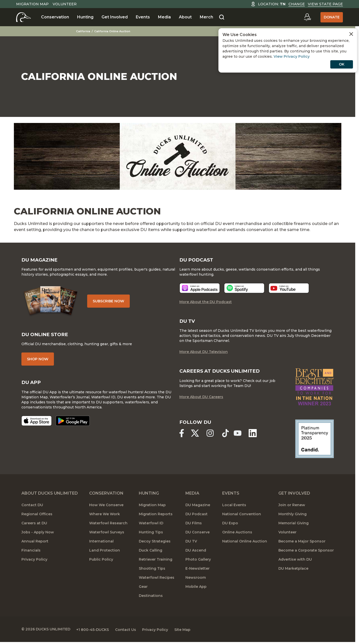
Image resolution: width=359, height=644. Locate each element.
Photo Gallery (198, 562)
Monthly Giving (292, 517)
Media (164, 17)
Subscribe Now (111, 302)
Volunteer (65, 4)
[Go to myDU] (307, 17)
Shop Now (38, 362)
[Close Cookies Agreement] (351, 34)
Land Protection (105, 553)
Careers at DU (34, 526)
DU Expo (230, 526)
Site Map (190, 631)
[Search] (222, 17)
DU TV (191, 544)
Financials (31, 553)
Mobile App (196, 589)
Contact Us (129, 631)
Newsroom (196, 580)
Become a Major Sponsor (302, 544)
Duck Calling (151, 553)
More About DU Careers (201, 400)
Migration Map (32, 4)
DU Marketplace (293, 571)
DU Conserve (198, 535)
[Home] (24, 17)
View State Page (325, 4)
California (87, 31)
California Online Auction (116, 31)
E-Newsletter (198, 571)
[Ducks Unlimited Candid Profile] (315, 441)
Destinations (151, 598)
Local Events (234, 507)
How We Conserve (106, 507)
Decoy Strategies (155, 544)
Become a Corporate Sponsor (306, 553)
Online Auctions (237, 535)
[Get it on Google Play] (73, 424)
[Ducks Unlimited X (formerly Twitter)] (196, 436)
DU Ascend (196, 553)
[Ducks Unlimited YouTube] (240, 436)
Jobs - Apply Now (38, 535)
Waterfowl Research (108, 526)
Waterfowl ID (151, 526)
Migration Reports (156, 517)
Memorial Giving (293, 526)
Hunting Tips (151, 535)
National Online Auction (245, 544)
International (101, 544)
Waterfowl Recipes (157, 580)
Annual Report (35, 544)
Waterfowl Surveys (107, 535)
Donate (332, 17)
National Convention (242, 517)
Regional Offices (37, 517)
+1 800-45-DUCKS (95, 631)
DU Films (194, 526)
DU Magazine (198, 507)
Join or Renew (292, 507)
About (185, 17)
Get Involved (115, 17)
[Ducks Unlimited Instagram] (212, 436)
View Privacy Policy (292, 56)
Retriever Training (156, 562)
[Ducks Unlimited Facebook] (182, 436)
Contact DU (32, 507)
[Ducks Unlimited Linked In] (256, 436)
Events (143, 17)
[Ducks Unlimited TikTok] (228, 436)
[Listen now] (200, 290)
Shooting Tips (152, 571)
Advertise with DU (295, 562)
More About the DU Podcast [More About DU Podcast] (206, 304)
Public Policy (101, 562)
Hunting (85, 17)
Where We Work (105, 517)
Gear (143, 589)
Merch (206, 17)
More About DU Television (204, 354)
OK (342, 64)
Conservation (55, 17)
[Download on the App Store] (37, 424)
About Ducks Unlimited (50, 496)
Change (297, 4)
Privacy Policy (34, 562)
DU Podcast (197, 517)
